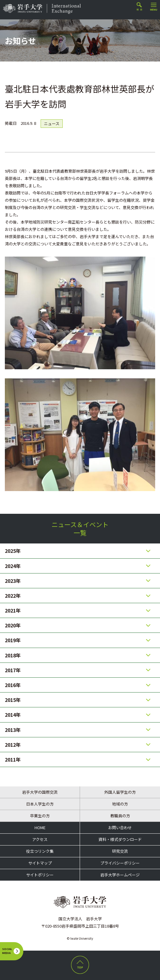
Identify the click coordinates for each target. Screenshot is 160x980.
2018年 (13, 655)
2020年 (13, 625)
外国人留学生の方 (120, 792)
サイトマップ (40, 863)
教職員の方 (120, 816)
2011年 (13, 759)
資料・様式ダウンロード (120, 839)
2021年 (13, 610)
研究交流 (120, 851)
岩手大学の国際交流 (40, 792)
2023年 (13, 581)
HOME (40, 827)
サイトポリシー (40, 875)
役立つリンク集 (40, 851)
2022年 (13, 596)
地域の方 (120, 804)
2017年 (13, 670)
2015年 (13, 700)
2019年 (13, 640)
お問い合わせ (120, 827)
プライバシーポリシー (120, 863)
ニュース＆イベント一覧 (80, 528)
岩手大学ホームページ (120, 875)
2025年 (13, 551)
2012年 (13, 745)
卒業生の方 (40, 816)
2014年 (13, 715)
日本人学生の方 (40, 804)
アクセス (40, 839)
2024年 (13, 566)
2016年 (13, 685)
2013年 (13, 730)
